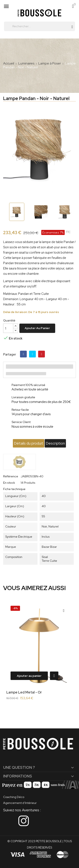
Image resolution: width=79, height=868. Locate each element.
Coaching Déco (14, 797)
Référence (11, 476)
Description (55, 443)
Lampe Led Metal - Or (24, 692)
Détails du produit (29, 443)
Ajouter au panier (37, 328)
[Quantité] (8, 328)
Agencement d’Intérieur (20, 803)
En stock (9, 483)
